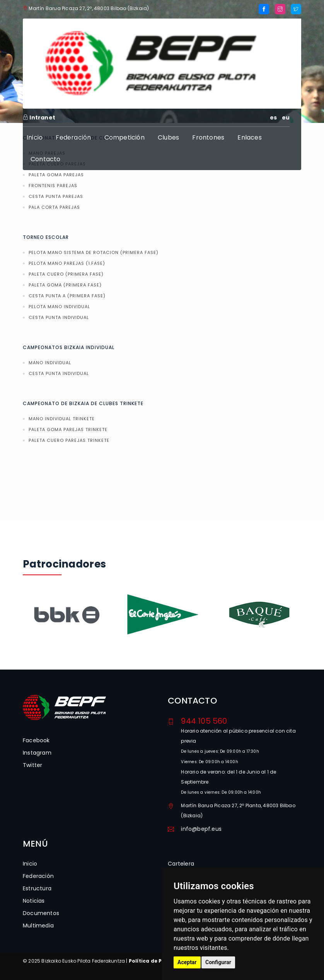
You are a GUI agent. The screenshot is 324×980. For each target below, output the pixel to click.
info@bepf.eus (201, 829)
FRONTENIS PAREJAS (53, 186)
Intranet (39, 118)
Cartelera (181, 864)
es (273, 118)
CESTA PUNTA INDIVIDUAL (59, 317)
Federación (73, 137)
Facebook (36, 740)
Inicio (35, 137)
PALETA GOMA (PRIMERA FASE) (65, 285)
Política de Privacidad (158, 961)
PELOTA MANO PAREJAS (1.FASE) (67, 263)
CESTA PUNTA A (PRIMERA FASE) (67, 296)
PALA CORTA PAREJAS (54, 207)
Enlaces (249, 137)
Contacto (46, 159)
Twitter (32, 765)
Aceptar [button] (187, 962)
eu (286, 118)
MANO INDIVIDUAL (50, 363)
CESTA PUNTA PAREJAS (56, 196)
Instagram (37, 753)
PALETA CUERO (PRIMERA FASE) (66, 274)
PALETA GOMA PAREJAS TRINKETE (68, 429)
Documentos (41, 913)
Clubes (168, 137)
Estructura (37, 888)
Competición (124, 137)
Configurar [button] (218, 962)
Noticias (34, 901)
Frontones (208, 137)
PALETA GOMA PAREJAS (56, 175)
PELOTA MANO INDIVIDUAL (59, 307)
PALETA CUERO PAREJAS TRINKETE (69, 440)
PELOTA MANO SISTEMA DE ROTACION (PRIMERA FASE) (94, 252)
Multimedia (38, 925)
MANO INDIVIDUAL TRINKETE (62, 419)
